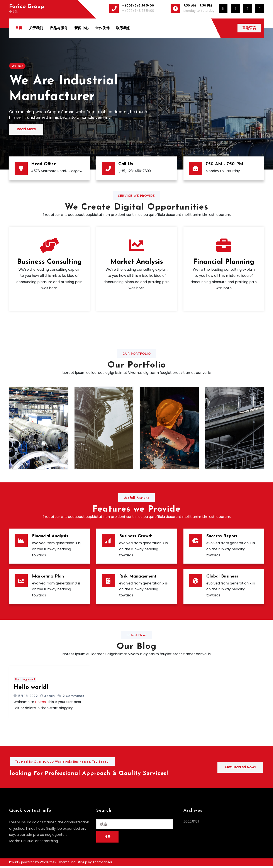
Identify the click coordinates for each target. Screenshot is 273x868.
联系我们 (124, 28)
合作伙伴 (103, 28)
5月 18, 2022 (27, 697)
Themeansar (102, 864)
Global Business (222, 577)
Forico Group (27, 7)
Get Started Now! (240, 769)
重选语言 (249, 28)
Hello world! (31, 689)
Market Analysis (137, 262)
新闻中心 (82, 28)
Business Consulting (49, 262)
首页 (19, 28)
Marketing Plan (48, 577)
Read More (26, 129)
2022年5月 (192, 824)
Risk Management (138, 577)
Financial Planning (224, 262)
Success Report (222, 536)
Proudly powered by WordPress (33, 864)
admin (50, 697)
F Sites (41, 703)
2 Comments (74, 697)
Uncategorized (25, 681)
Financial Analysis (50, 536)
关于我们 (37, 28)
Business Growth (136, 536)
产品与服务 (59, 28)
